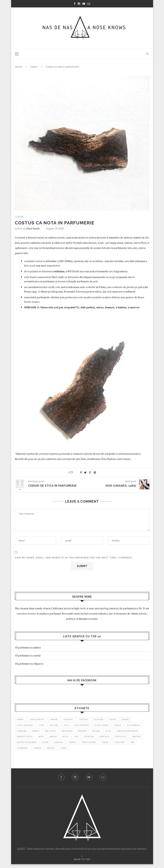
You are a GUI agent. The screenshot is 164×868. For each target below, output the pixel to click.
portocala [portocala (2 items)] (23, 745)
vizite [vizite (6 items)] (110, 751)
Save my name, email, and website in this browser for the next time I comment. (74, 558)
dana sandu (33, 229)
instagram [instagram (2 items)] (91, 732)
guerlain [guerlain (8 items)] (42, 732)
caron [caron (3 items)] (122, 720)
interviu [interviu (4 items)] (108, 732)
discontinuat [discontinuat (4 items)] (88, 726)
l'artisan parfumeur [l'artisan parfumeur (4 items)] (28, 739)
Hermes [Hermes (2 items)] (58, 732)
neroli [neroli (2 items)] (85, 739)
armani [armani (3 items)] (57, 720)
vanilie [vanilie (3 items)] (81, 751)
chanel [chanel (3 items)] (136, 720)
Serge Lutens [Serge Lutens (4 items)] (129, 745)
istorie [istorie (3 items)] (123, 732)
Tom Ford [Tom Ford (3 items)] (37, 751)
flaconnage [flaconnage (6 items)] (24, 732)
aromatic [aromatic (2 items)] (73, 720)
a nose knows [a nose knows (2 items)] (39, 720)
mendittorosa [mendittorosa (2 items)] (54, 739)
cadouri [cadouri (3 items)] (89, 720)
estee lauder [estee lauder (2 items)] (110, 726)
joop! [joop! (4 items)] (137, 732)
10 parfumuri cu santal (28, 656)
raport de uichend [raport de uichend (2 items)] (62, 745)
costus (34, 67)
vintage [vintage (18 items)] (96, 751)
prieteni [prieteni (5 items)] (40, 745)
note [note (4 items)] (98, 739)
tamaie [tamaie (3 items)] (21, 751)
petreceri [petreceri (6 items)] (123, 739)
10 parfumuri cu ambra (28, 647)
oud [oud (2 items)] (109, 739)
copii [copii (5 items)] (44, 726)
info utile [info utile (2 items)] (73, 732)
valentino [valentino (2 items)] (65, 751)
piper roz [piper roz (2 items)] (140, 739)
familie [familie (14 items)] (127, 726)
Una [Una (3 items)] (50, 751)
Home (18, 67)
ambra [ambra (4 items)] (21, 720)
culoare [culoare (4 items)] (58, 726)
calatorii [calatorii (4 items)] (106, 720)
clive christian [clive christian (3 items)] (26, 726)
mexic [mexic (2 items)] (72, 739)
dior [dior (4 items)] (72, 726)
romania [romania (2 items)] (97, 745)
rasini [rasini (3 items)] (82, 745)
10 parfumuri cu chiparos (29, 664)
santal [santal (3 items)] (112, 745)
